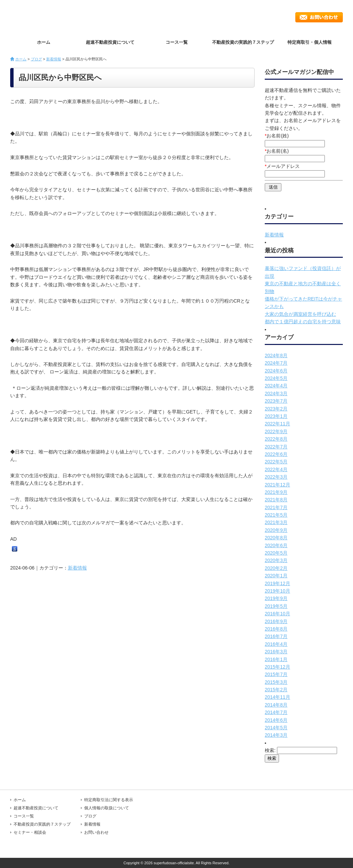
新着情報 (54, 59)
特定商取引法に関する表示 (109, 800)
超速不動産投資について (110, 42)
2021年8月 (276, 500)
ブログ (36, 59)
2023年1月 (276, 416)
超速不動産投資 (49, 17)
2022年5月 (276, 462)
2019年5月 (276, 606)
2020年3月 (276, 560)
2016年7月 (276, 636)
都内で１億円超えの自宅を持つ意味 (303, 322)
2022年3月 (276, 477)
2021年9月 (276, 492)
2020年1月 (276, 576)
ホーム (44, 42)
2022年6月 (276, 454)
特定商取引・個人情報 (310, 42)
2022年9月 (276, 431)
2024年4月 (276, 386)
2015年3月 (276, 682)
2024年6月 (276, 371)
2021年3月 (276, 522)
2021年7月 (276, 507)
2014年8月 (276, 705)
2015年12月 (277, 667)
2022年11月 (277, 424)
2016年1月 (276, 659)
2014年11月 (277, 697)
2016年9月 (276, 621)
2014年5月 (276, 728)
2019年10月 (277, 591)
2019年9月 (276, 598)
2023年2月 (276, 409)
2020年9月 (276, 530)
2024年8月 (276, 355)
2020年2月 (276, 568)
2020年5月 (276, 553)
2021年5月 (276, 515)
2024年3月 (276, 393)
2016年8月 (276, 629)
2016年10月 (277, 614)
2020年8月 (276, 538)
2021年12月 (277, 485)
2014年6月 (276, 720)
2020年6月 (276, 545)
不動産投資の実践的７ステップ (243, 42)
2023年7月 (276, 401)
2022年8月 (276, 439)
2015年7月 (276, 674)
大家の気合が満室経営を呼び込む (300, 314)
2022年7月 (276, 447)
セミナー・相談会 (30, 832)
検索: (270, 750)
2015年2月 (276, 690)
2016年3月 (276, 652)
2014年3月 (276, 735)
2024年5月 (276, 378)
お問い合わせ (319, 17)
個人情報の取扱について (107, 808)
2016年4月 (276, 644)
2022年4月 (276, 469)
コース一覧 (177, 42)
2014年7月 (276, 712)
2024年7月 (276, 363)
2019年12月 (277, 583)
